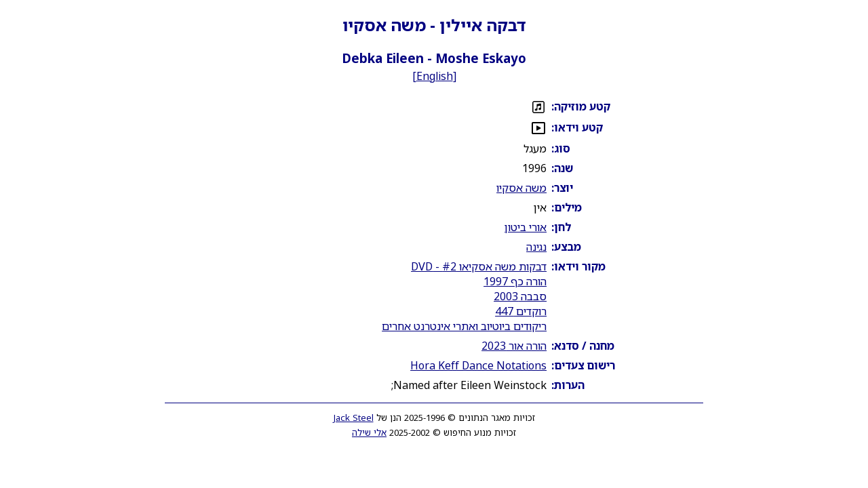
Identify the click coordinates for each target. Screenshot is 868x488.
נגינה (536, 247)
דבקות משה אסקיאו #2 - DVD (479, 266)
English (435, 76)
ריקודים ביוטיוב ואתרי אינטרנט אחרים (464, 326)
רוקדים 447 (521, 311)
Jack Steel (354, 418)
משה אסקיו (521, 188)
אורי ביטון (526, 227)
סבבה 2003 (520, 296)
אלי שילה (369, 432)
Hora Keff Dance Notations (478, 365)
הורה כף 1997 (515, 281)
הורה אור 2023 (514, 346)
